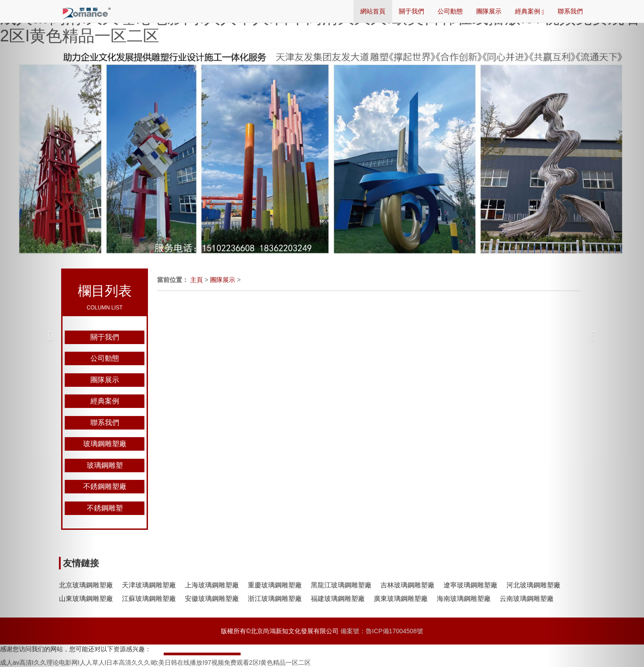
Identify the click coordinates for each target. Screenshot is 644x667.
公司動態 (450, 11)
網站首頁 (373, 11)
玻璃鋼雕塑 (105, 465)
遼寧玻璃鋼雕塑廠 (470, 585)
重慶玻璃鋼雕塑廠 (275, 585)
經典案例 (530, 12)
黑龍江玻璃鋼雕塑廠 (341, 585)
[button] (48, 333)
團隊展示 (489, 11)
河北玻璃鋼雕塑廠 (533, 585)
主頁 (197, 280)
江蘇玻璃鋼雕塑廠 (149, 598)
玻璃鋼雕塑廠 (105, 444)
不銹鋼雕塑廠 (105, 486)
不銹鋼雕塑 (105, 508)
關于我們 (411, 11)
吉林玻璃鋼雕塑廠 (407, 585)
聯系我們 (570, 11)
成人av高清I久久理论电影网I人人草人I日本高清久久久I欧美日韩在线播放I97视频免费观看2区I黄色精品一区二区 (320, 27)
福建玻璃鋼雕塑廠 (338, 598)
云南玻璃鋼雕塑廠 (527, 598)
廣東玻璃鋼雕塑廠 (401, 598)
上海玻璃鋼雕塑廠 (212, 585)
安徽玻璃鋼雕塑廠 (212, 598)
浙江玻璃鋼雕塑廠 (275, 598)
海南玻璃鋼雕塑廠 (464, 598)
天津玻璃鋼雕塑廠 (149, 585)
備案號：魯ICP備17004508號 (382, 631)
